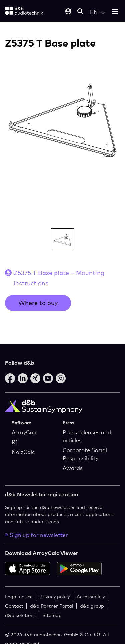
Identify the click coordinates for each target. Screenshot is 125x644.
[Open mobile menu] (115, 12)
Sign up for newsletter (36, 535)
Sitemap (52, 615)
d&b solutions (20, 615)
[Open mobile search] (80, 12)
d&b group (92, 606)
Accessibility (91, 596)
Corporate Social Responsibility (85, 454)
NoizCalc (23, 452)
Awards (73, 468)
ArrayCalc (24, 432)
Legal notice (19, 596)
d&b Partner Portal (52, 606)
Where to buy (38, 303)
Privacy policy (55, 596)
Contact (14, 606)
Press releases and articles (87, 436)
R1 (15, 442)
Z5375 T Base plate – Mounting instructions (59, 278)
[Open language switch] (98, 12)
